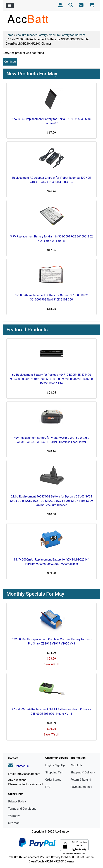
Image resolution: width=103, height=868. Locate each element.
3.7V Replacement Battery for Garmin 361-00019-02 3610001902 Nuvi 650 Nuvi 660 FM (51, 239)
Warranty (14, 816)
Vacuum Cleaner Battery (31, 35)
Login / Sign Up (55, 765)
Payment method (81, 787)
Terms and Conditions (22, 809)
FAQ (48, 787)
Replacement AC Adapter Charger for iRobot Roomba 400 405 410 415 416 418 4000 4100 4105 (51, 180)
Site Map (14, 823)
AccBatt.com (63, 832)
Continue (10, 62)
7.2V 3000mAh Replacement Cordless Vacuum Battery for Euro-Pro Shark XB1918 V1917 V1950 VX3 (52, 641)
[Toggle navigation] (10, 6)
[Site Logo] (51, 19)
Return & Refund (81, 780)
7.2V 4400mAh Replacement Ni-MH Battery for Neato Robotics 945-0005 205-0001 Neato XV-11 (51, 712)
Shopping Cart (54, 772)
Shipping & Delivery (83, 772)
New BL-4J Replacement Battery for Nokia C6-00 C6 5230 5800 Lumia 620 (51, 121)
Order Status (53, 780)
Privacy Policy (17, 801)
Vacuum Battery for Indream (67, 35)
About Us (76, 765)
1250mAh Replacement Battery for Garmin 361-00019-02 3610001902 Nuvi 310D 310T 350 (52, 297)
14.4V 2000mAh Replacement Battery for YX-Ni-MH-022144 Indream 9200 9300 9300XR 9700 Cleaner (52, 562)
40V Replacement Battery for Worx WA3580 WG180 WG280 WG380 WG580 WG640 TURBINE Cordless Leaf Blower (51, 440)
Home (9, 35)
